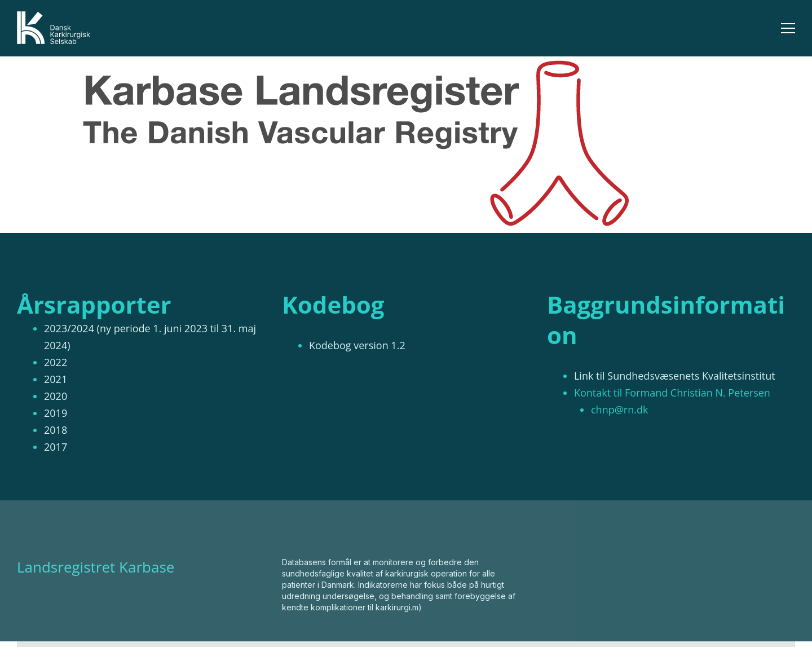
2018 (56, 430)
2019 (56, 413)
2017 (56, 447)
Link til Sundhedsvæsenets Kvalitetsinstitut (675, 376)
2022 (56, 362)
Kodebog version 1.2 (357, 345)
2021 (56, 379)
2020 (56, 396)
